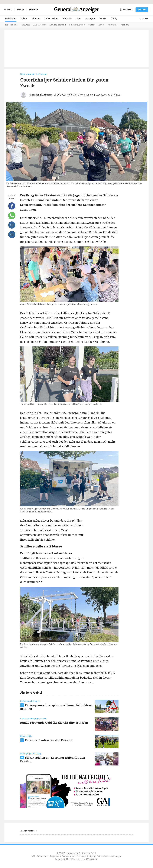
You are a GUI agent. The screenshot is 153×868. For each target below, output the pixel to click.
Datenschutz (43, 856)
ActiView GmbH (91, 859)
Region (92, 25)
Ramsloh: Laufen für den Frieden (49, 740)
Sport (101, 25)
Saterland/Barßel (77, 25)
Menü (7, 10)
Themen (36, 19)
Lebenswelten (51, 19)
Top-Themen (11, 25)
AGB (34, 856)
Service (103, 19)
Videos (24, 19)
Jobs (79, 19)
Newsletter (34, 10)
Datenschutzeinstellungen (109, 856)
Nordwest (25, 25)
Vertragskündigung (87, 856)
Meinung (125, 25)
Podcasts (67, 19)
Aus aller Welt (40, 25)
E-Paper (20, 10)
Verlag (114, 19)
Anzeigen (90, 19)
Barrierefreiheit (69, 856)
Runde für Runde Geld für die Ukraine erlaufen (54, 723)
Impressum (55, 856)
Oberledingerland (58, 25)
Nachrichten (10, 19)
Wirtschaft (112, 25)
